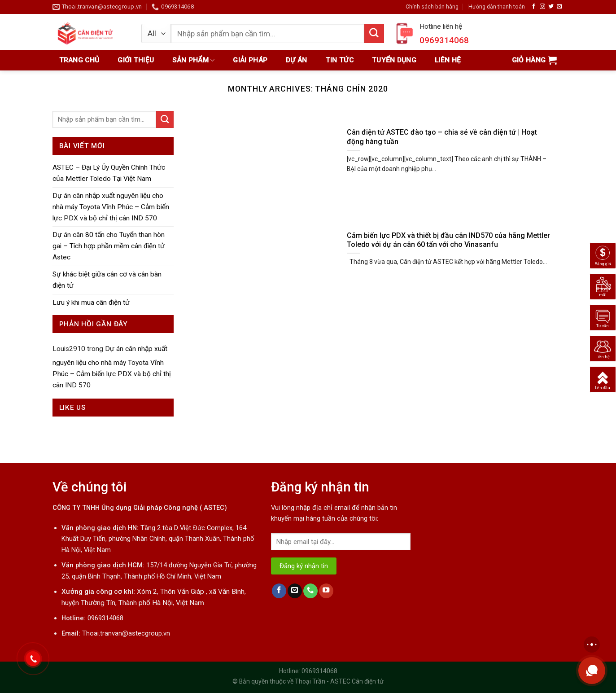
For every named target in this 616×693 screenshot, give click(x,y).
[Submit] (165, 119)
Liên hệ (448, 60)
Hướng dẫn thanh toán (497, 7)
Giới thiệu (136, 60)
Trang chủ (79, 60)
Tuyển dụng (394, 60)
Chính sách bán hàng (432, 7)
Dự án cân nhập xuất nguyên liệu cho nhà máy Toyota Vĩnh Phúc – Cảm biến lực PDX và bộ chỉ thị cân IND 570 (111, 207)
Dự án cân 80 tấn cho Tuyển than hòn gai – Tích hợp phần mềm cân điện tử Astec (109, 246)
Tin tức (340, 60)
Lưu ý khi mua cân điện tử (91, 303)
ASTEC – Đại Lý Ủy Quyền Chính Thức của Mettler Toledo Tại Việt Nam (109, 173)
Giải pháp (250, 60)
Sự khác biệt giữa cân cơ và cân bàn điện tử (107, 280)
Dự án (297, 60)
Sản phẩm (193, 60)
